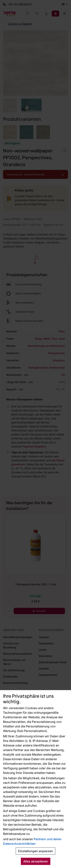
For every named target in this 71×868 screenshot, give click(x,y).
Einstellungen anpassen (35, 851)
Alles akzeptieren (36, 861)
